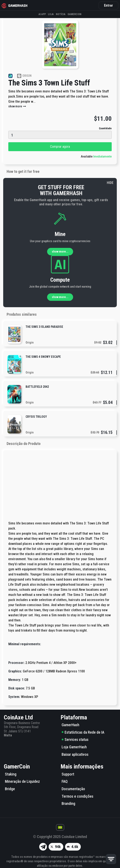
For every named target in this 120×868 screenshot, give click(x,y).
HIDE (110, 183)
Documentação (73, 789)
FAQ (65, 781)
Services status (75, 739)
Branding (68, 803)
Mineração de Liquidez (22, 781)
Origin (30, 342)
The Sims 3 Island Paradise (44, 327)
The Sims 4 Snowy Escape (43, 357)
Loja (51, 14)
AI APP (42, 14)
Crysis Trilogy (36, 417)
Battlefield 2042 (37, 387)
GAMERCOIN (74, 14)
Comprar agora (60, 147)
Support (68, 774)
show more (17, 106)
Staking (11, 774)
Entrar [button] (108, 5)
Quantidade (105, 128)
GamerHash (70, 725)
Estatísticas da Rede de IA (83, 732)
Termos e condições (77, 796)
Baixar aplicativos (75, 754)
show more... (60, 251)
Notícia (61, 14)
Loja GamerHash (74, 747)
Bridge (10, 789)
